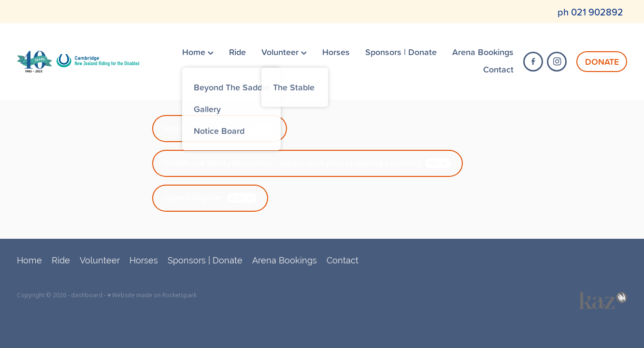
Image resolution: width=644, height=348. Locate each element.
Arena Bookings (483, 52)
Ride (237, 52)
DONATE (602, 61)
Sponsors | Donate (401, 52)
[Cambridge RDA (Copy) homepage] (78, 61)
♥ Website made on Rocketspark (152, 295)
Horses (336, 52)
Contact (498, 69)
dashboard (87, 295)
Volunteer (284, 52)
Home (198, 52)
